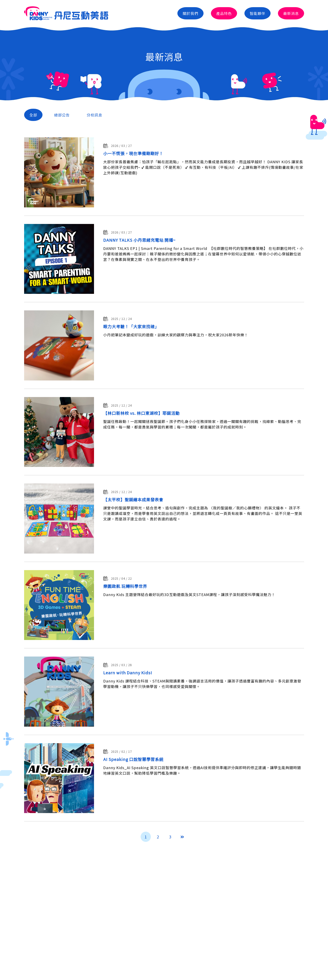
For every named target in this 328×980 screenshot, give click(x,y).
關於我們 (190, 13)
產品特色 (224, 13)
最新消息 (291, 13)
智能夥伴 (257, 13)
